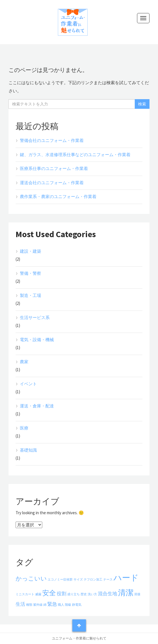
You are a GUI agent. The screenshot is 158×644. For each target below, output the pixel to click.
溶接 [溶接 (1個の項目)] (137, 594)
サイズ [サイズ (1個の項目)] (78, 580)
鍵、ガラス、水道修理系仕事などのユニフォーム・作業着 (75, 155)
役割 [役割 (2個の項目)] (62, 594)
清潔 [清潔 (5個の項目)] (126, 592)
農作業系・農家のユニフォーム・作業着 (58, 196)
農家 (24, 362)
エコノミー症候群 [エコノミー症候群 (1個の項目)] (60, 580)
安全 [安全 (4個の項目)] (49, 593)
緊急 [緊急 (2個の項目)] (52, 604)
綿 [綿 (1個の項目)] (45, 605)
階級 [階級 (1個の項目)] (68, 605)
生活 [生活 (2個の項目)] (20, 604)
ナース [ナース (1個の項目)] (108, 580)
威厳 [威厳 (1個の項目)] (38, 594)
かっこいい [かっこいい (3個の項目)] (31, 578)
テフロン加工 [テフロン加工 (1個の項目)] (93, 580)
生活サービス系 (35, 317)
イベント (28, 384)
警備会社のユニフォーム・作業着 (52, 140)
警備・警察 (30, 273)
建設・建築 (30, 251)
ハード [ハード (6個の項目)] (126, 578)
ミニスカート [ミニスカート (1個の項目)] (25, 594)
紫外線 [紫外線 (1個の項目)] (38, 605)
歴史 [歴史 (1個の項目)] (84, 594)
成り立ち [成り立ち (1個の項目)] (73, 594)
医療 (24, 428)
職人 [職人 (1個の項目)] (61, 605)
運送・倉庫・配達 (37, 406)
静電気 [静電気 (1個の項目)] (77, 605)
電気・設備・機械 (37, 340)
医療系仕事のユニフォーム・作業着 (54, 168)
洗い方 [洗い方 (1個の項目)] (92, 594)
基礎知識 (28, 450)
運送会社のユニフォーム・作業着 (52, 183)
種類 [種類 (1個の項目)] (29, 605)
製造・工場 (30, 295)
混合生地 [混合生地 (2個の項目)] (108, 594)
